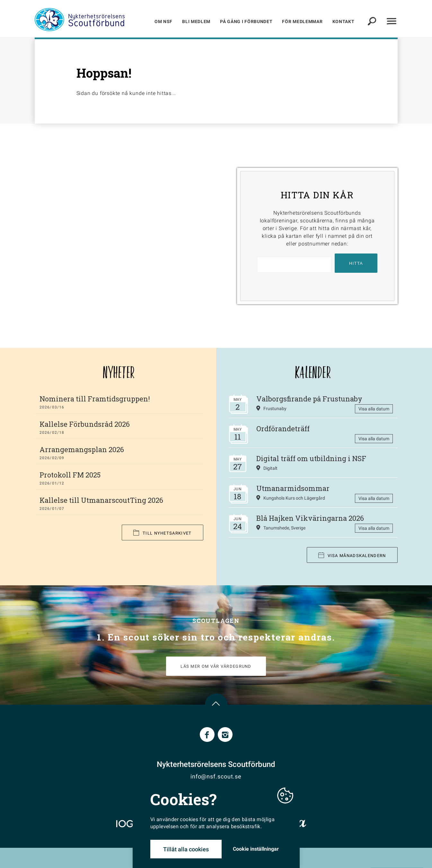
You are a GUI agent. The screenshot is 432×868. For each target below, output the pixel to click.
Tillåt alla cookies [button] (186, 849)
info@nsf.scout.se (216, 776)
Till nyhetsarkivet (162, 533)
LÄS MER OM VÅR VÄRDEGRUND (216, 666)
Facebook (207, 735)
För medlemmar (302, 21)
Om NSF (163, 21)
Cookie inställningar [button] (256, 849)
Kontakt (344, 21)
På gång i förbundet (246, 21)
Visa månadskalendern (352, 555)
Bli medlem (196, 21)
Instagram (225, 735)
